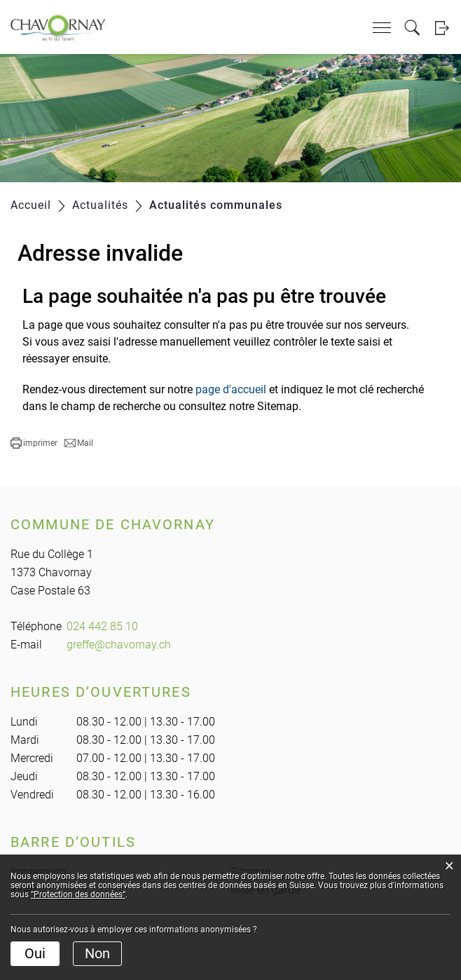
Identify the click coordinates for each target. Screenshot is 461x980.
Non (97, 953)
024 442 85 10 (102, 626)
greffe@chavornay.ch (119, 645)
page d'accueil (231, 389)
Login (442, 28)
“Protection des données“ (78, 894)
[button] (34, 443)
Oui (35, 953)
